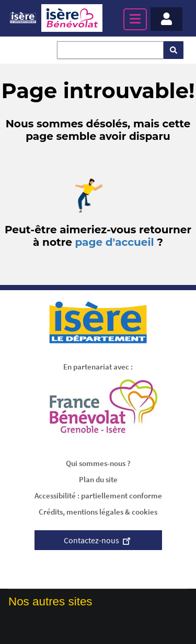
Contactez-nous (98, 540)
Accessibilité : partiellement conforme (98, 496)
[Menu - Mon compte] (166, 19)
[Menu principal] (135, 19)
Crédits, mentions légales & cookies (98, 512)
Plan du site (98, 479)
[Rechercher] (174, 50)
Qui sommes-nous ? (98, 463)
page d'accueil (114, 242)
